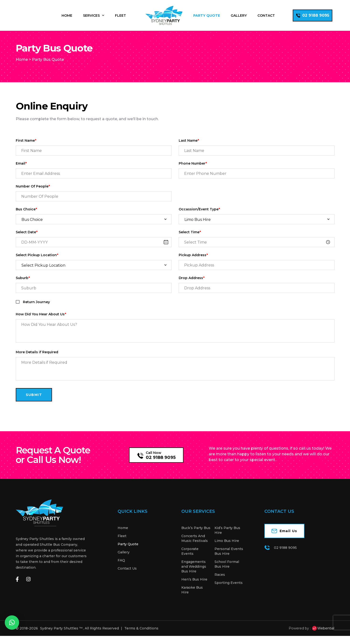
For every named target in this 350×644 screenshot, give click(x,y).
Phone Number (193, 172)
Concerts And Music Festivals (195, 546)
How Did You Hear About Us (41, 322)
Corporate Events (190, 559)
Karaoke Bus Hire (192, 598)
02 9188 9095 (161, 466)
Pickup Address (193, 263)
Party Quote (207, 16)
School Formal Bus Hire (227, 572)
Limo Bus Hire (227, 549)
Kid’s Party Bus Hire (227, 538)
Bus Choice (26, 217)
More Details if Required (37, 360)
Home (67, 16)
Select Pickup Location (37, 263)
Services (94, 16)
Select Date (27, 240)
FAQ (121, 568)
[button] (12, 623)
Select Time (190, 240)
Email (21, 172)
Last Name (189, 149)
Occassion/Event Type (199, 217)
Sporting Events (229, 591)
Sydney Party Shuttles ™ (61, 636)
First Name (26, 149)
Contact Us (127, 576)
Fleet (120, 16)
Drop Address (192, 286)
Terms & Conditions (141, 636)
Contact (266, 16)
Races (220, 583)
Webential (323, 636)
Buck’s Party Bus (196, 536)
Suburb (23, 286)
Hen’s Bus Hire (194, 587)
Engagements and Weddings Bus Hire (194, 575)
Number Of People (33, 195)
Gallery (239, 16)
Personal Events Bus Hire (229, 559)
